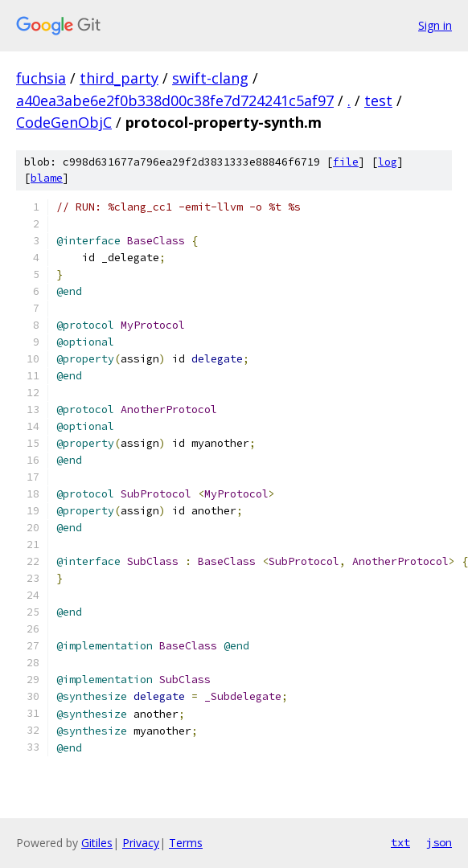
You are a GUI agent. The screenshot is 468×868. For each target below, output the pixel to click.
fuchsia (41, 78)
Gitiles (97, 843)
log (388, 162)
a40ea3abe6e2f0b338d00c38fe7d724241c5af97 (175, 100)
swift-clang (210, 78)
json (439, 842)
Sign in (435, 25)
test (378, 100)
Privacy (141, 843)
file (346, 162)
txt (400, 842)
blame (47, 178)
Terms (186, 843)
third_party (119, 78)
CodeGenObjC (64, 122)
